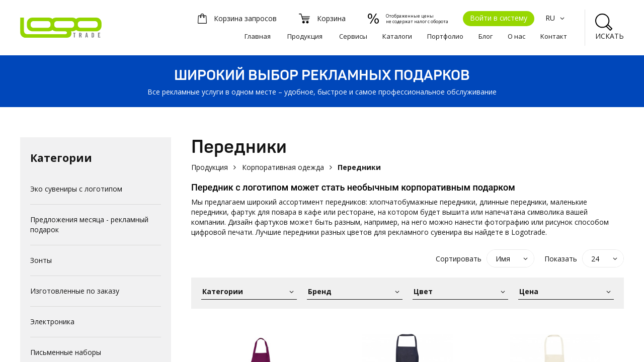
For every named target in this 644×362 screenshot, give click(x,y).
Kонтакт (554, 36)
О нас (516, 36)
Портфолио (445, 36)
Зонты (41, 260)
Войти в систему (499, 18)
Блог (486, 36)
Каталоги (397, 36)
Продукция (305, 36)
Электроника (52, 322)
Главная (258, 36)
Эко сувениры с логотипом (76, 189)
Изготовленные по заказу (75, 291)
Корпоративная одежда (283, 167)
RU (556, 18)
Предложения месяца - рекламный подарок (89, 224)
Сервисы (353, 36)
